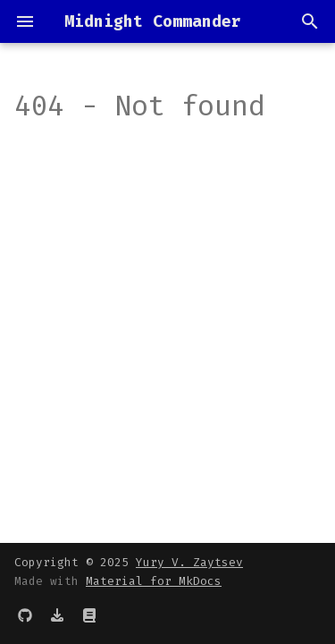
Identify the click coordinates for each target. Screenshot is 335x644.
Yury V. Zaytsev (189, 562)
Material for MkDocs (154, 581)
